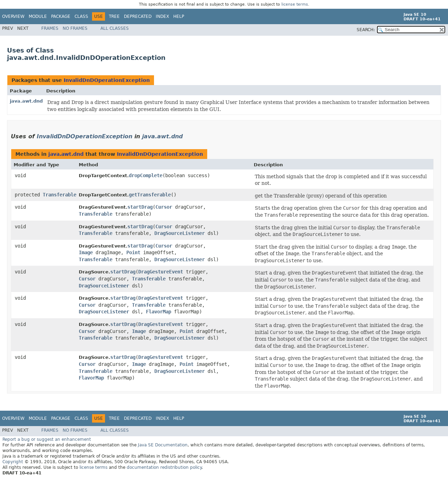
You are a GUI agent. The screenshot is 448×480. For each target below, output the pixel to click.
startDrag (140, 207)
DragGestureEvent (161, 272)
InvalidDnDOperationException (107, 80)
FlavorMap (159, 312)
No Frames (75, 28)
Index (162, 16)
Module (38, 16)
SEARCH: (366, 30)
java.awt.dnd (26, 101)
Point (133, 252)
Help (179, 16)
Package (61, 16)
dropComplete (146, 175)
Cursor (164, 207)
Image (86, 252)
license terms (295, 4)
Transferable (59, 195)
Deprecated (138, 16)
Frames (50, 28)
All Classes (115, 28)
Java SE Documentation (163, 445)
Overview (13, 16)
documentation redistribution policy (164, 467)
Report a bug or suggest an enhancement (47, 439)
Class (81, 16)
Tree (114, 16)
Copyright (13, 462)
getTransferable (150, 195)
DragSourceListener (180, 233)
